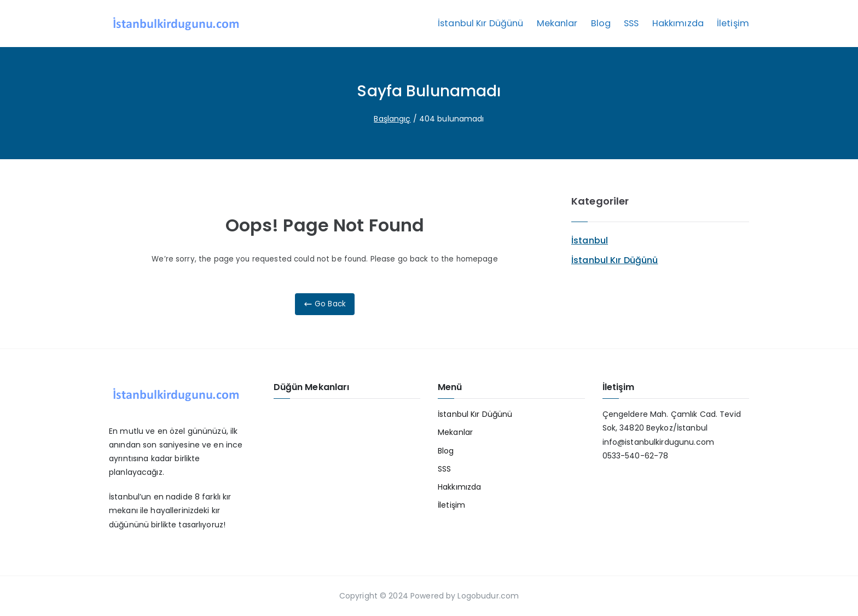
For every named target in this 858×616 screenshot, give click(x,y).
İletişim (733, 23)
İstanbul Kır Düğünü (481, 23)
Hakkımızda (678, 23)
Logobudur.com (487, 596)
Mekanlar (557, 23)
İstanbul (590, 240)
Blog (601, 23)
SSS (631, 23)
